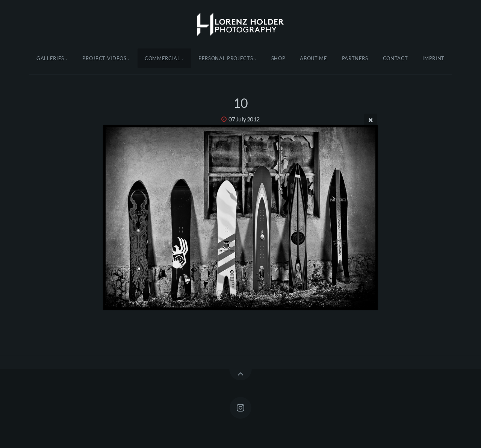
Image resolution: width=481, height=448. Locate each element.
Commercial (163, 58)
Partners (355, 58)
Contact (396, 58)
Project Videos (104, 58)
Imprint (433, 58)
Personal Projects (226, 58)
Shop (278, 58)
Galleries (50, 58)
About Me (313, 58)
